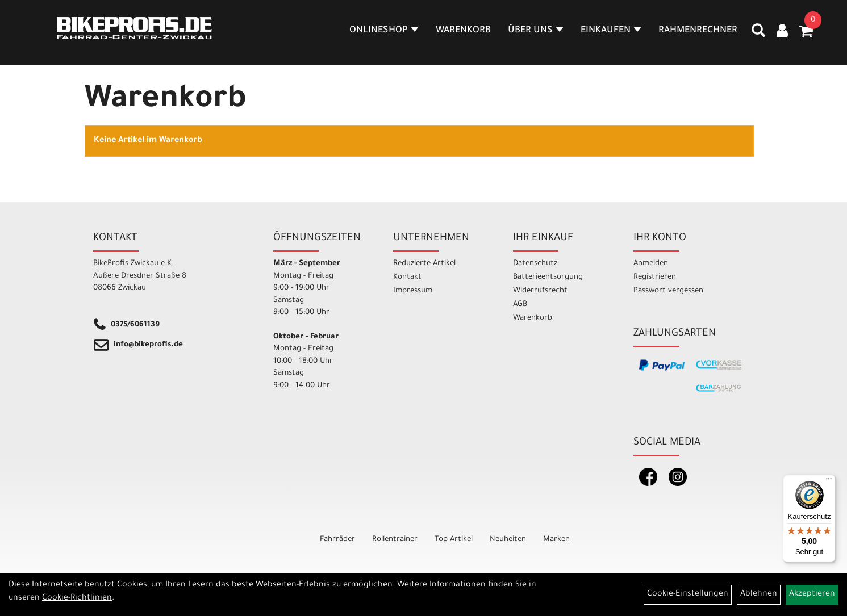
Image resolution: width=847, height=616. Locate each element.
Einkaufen (611, 31)
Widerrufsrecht (540, 291)
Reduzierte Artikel (424, 264)
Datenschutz (535, 264)
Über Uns (536, 31)
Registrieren (655, 277)
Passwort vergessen (668, 291)
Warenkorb (463, 31)
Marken (556, 540)
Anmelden (651, 264)
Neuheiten (508, 540)
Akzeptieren (812, 594)
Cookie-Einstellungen (688, 594)
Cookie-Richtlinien (77, 598)
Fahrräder (337, 540)
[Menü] (829, 481)
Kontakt (407, 277)
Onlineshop (384, 31)
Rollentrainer (395, 540)
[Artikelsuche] (758, 35)
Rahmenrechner (698, 31)
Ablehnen (759, 594)
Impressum (413, 291)
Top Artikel (454, 540)
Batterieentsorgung (548, 277)
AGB (520, 305)
